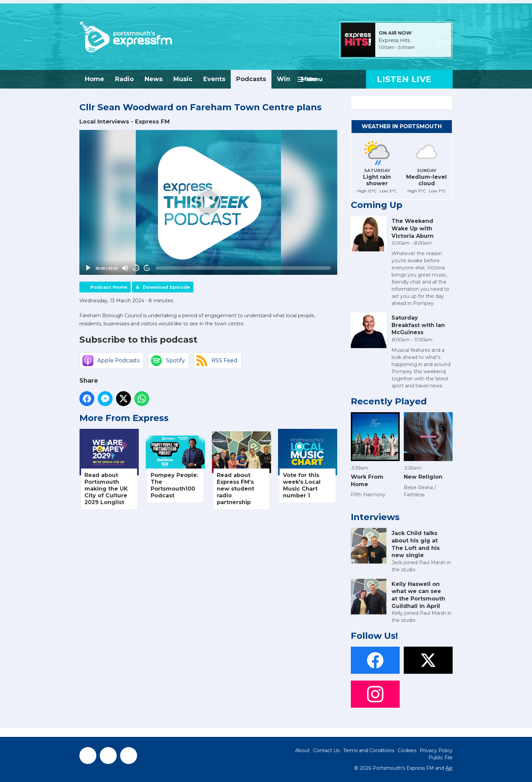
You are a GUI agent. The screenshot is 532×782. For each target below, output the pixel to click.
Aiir (449, 768)
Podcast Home (109, 287)
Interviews (375, 517)
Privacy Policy (436, 750)
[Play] (88, 268)
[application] (208, 203)
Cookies (407, 750)
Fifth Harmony (368, 495)
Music (183, 79)
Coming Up (377, 205)
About (302, 750)
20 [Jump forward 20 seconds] (147, 268)
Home (94, 79)
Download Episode (166, 287)
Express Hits (394, 40)
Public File (441, 758)
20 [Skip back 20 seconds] (136, 268)
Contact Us (326, 750)
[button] (208, 203)
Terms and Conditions (369, 750)
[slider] (243, 268)
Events (214, 79)
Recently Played (389, 401)
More (309, 79)
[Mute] (125, 268)
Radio (124, 79)
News (154, 79)
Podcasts (251, 79)
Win (283, 79)
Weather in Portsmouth (402, 126)
